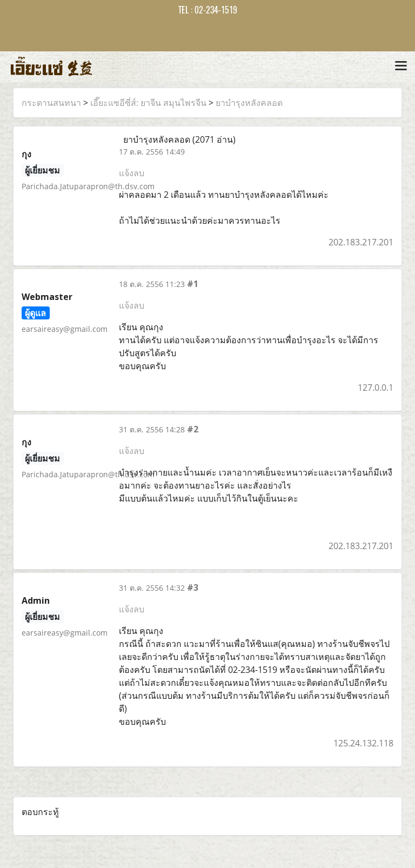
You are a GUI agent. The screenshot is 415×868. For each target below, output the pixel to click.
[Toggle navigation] (401, 66)
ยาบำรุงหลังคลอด (249, 103)
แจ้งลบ (132, 173)
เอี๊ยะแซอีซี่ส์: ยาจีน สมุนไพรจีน (148, 103)
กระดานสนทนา (51, 103)
